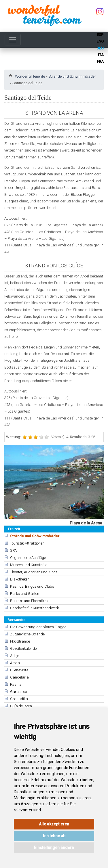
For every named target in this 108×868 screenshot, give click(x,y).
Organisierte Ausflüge (28, 558)
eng (100, 41)
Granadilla (19, 699)
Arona (15, 663)
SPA (13, 550)
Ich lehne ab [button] (54, 836)
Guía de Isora (21, 706)
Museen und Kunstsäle (29, 565)
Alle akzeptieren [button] (54, 824)
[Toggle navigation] (13, 40)
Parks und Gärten (25, 594)
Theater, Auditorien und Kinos (34, 572)
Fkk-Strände (20, 641)
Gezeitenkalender (24, 648)
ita (101, 55)
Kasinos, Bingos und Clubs (32, 586)
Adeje (15, 656)
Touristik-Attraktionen (27, 543)
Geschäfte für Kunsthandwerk (34, 608)
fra (100, 61)
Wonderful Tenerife (30, 76)
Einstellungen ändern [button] (54, 848)
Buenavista (19, 670)
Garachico (18, 692)
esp (100, 35)
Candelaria (19, 677)
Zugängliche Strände (27, 634)
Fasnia (16, 684)
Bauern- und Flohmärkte (30, 601)
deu (100, 48)
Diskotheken (20, 579)
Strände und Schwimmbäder (72, 76)
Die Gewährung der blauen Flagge (38, 627)
